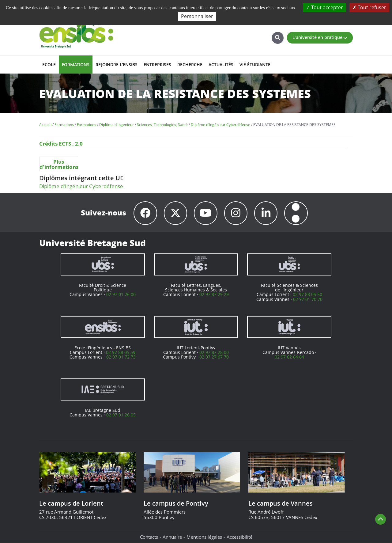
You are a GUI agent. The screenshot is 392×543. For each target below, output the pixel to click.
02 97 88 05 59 (121, 353)
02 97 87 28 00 (214, 353)
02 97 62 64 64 (289, 357)
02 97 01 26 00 (121, 295)
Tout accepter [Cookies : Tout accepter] (324, 7)
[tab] (59, 164)
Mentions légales (204, 537)
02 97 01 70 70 (308, 299)
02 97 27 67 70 (214, 357)
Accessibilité (239, 537)
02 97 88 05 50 (307, 295)
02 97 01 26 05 (121, 415)
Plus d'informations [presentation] (59, 164)
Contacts (149, 537)
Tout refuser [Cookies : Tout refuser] (369, 7)
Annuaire (172, 537)
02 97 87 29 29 (214, 295)
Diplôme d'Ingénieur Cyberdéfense (81, 186)
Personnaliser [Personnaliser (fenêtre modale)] (197, 16)
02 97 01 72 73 (121, 357)
